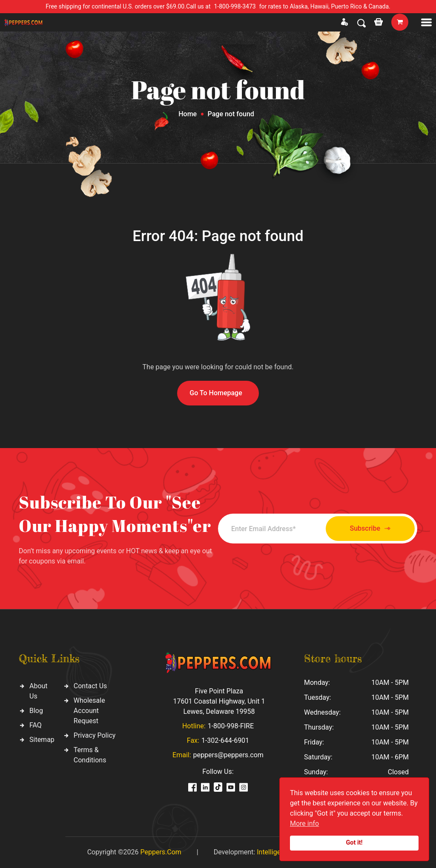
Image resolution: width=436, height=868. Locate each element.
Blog (36, 711)
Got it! (354, 843)
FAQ (36, 725)
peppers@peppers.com (228, 755)
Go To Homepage (216, 393)
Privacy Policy (95, 735)
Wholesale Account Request (89, 711)
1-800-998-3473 (235, 6)
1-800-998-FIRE (231, 726)
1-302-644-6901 (225, 740)
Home (188, 114)
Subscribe (370, 529)
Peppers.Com (161, 852)
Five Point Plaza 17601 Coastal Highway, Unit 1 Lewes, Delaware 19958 (219, 701)
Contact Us (90, 686)
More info (304, 823)
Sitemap (42, 740)
